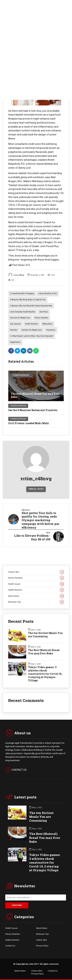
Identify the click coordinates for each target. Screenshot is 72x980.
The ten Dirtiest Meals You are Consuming (45, 635)
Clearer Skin (36, 572)
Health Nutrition (32, 324)
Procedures (51, 330)
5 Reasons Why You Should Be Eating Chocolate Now (31, 306)
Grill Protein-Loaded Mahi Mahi (29, 423)
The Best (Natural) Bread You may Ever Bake (35, 395)
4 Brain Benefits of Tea (48, 294)
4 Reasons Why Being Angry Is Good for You (28, 300)
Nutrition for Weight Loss (32, 330)
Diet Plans (44, 312)
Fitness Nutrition (41, 318)
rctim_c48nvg (16, 275)
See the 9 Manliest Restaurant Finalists (33, 410)
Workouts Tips (36, 602)
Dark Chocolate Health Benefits (23, 312)
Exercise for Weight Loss (20, 318)
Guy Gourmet (15, 324)
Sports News (36, 596)
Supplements (15, 342)
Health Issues (36, 584)
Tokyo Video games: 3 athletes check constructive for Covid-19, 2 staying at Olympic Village (45, 674)
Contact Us (10, 946)
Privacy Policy (42, 946)
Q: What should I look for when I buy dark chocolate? (32, 336)
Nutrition (14, 330)
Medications (47, 324)
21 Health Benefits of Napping (22, 294)
